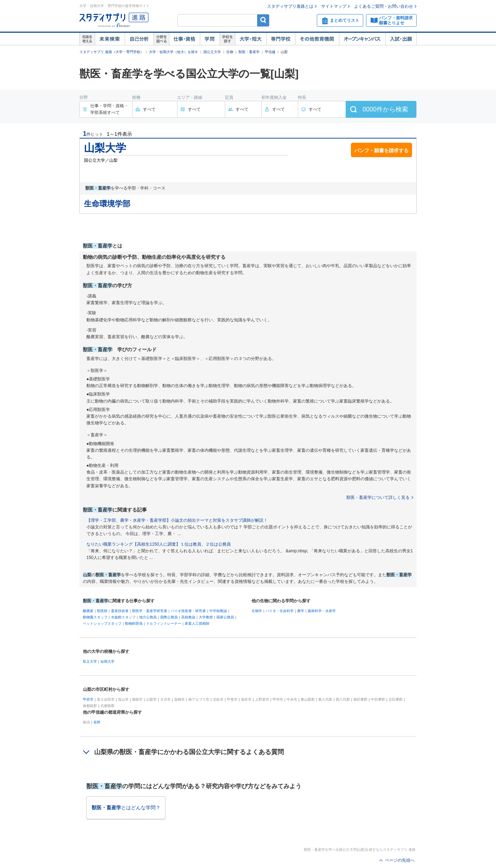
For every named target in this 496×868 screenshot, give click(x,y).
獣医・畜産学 (249, 52)
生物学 (257, 611)
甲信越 (270, 52)
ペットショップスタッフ (102, 623)
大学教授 (206, 617)
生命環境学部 (107, 204)
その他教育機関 (317, 39)
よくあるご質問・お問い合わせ (384, 6)
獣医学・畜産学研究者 (150, 611)
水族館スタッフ (123, 617)
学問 (210, 39)
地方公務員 (148, 617)
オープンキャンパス (362, 39)
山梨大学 (105, 148)
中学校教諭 (218, 611)
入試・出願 (401, 39)
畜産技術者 (120, 611)
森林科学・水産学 (322, 611)
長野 (97, 722)
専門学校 (281, 39)
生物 (230, 52)
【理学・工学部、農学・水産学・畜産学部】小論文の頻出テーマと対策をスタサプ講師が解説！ (177, 520)
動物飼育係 (134, 623)
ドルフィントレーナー (164, 623)
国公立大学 (212, 52)
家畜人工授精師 (197, 623)
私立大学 (90, 661)
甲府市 (88, 699)
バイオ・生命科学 (280, 611)
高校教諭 (188, 617)
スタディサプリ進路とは (290, 6)
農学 (301, 611)
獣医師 (102, 611)
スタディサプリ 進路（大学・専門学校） (112, 52)
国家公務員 (225, 617)
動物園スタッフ (95, 617)
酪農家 (88, 611)
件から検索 (385, 109)
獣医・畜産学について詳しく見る (378, 497)
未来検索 (110, 39)
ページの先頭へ (400, 860)
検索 (263, 20)
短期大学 (107, 661)
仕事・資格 (184, 39)
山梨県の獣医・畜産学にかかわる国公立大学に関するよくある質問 (189, 752)
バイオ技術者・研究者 (188, 611)
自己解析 (139, 39)
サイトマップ (334, 6)
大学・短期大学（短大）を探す (174, 52)
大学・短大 (251, 39)
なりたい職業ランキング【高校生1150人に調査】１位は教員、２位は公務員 (159, 544)
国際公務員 (169, 617)
